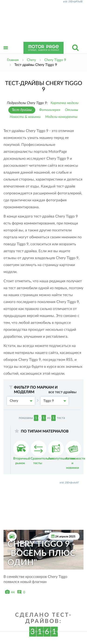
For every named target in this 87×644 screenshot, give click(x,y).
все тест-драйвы (63, 392)
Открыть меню (6, 53)
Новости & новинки (25, 117)
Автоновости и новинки (75, 455)
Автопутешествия (61, 450)
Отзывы (72, 110)
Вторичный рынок (22, 453)
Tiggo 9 (55, 401)
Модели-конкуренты (61, 117)
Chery (21, 401)
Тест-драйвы (22, 110)
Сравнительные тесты (42, 453)
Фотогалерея (50, 110)
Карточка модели (64, 103)
